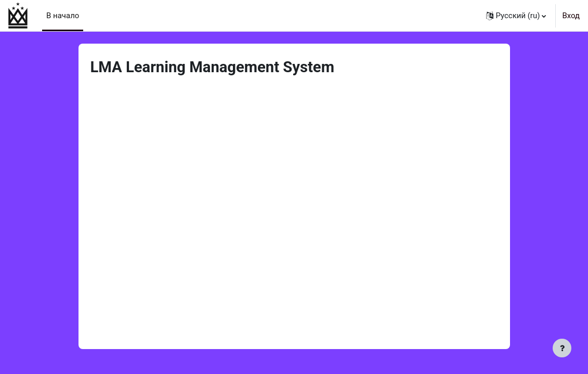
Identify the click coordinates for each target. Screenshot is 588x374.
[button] (516, 16)
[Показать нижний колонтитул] (562, 348)
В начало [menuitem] (63, 16)
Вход (571, 16)
